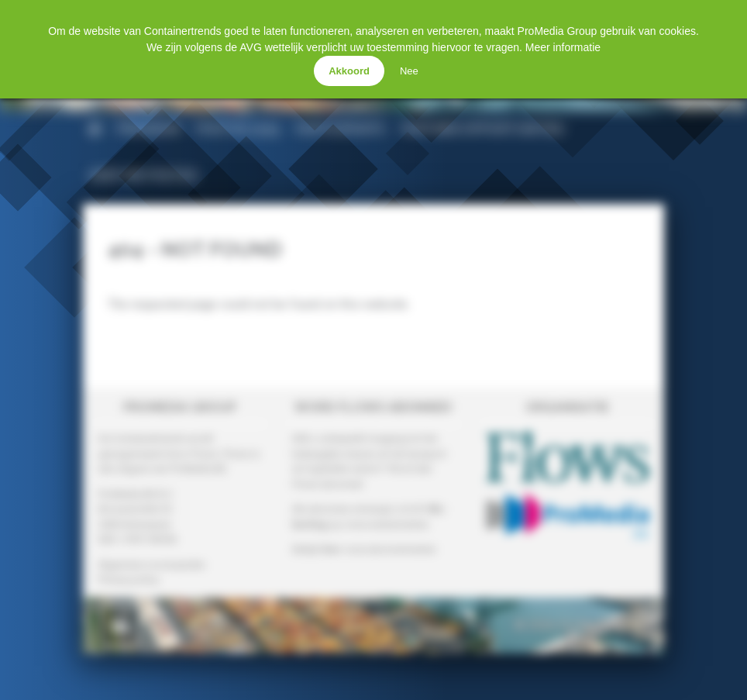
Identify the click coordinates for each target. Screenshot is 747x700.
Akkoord (349, 71)
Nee (409, 71)
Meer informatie (563, 47)
